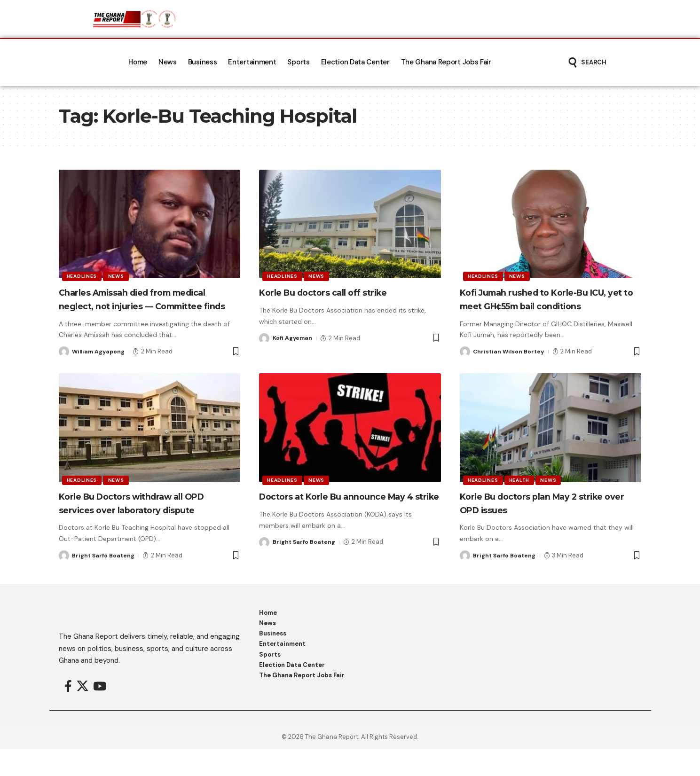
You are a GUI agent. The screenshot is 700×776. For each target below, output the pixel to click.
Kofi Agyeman (293, 338)
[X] (83, 713)
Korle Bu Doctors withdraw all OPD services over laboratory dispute (139, 523)
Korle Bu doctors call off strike (340, 292)
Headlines (83, 275)
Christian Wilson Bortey (510, 365)
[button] (587, 63)
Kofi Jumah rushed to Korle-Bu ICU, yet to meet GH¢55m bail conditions (542, 306)
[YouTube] (100, 713)
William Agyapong (99, 365)
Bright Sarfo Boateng (105, 582)
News (118, 275)
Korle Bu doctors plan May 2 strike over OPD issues (535, 517)
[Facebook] (68, 713)
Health (522, 493)
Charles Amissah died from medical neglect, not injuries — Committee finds (141, 306)
